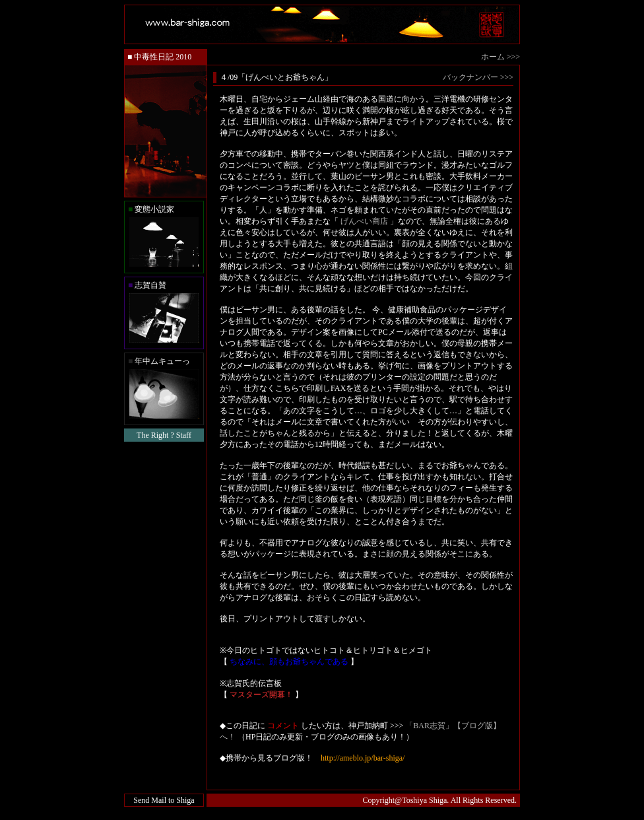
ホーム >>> (500, 57)
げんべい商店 (364, 221)
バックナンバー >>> (478, 77)
